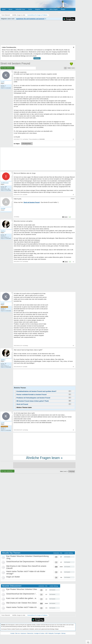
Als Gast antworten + (7, 68)
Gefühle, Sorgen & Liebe (19, 615)
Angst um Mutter (13, 577)
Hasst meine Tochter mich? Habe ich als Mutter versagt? (30, 607)
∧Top (88, 642)
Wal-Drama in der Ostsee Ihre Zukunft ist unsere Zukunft (30, 603)
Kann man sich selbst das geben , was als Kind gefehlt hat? (31, 598)
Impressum (23, 633)
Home (4, 9)
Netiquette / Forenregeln (54, 633)
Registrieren (62, 12)
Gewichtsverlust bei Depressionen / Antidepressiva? (28, 562)
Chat (45, 9)
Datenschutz (30, 633)
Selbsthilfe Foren (20, 9)
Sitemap (63, 633)
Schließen (37, 58)
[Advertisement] (44, 444)
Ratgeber (38, 9)
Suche (30, 9)
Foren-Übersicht (6, 615)
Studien (63, 9)
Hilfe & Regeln (54, 9)
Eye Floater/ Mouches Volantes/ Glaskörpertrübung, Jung (30, 589)
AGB (46, 633)
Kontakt (12, 633)
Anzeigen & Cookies (39, 633)
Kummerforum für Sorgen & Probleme (37, 615)
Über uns (17, 633)
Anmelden (71, 12)
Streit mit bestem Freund (15, 63)
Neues (10, 9)
